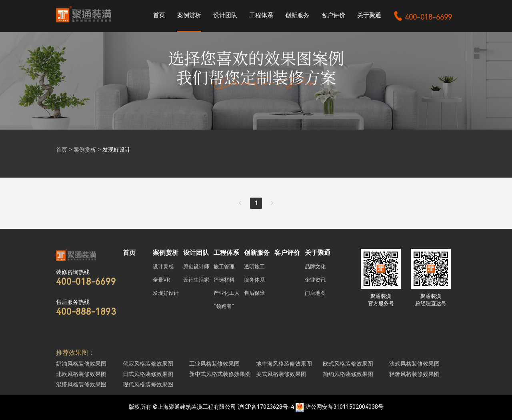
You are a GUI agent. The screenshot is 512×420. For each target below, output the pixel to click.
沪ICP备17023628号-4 (266, 407)
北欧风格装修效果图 (81, 374)
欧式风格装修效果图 (348, 364)
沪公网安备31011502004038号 (344, 407)
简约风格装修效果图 (348, 374)
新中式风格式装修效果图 (220, 374)
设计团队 (225, 15)
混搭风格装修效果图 (81, 384)
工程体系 (261, 15)
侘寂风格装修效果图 (148, 364)
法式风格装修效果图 (414, 364)
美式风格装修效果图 (281, 374)
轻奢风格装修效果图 (414, 374)
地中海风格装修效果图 (284, 364)
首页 (159, 15)
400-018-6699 (423, 17)
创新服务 (297, 15)
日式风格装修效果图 (148, 374)
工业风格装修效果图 (214, 364)
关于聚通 (369, 15)
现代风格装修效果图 (148, 384)
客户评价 (333, 15)
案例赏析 (189, 15)
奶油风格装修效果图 (81, 364)
